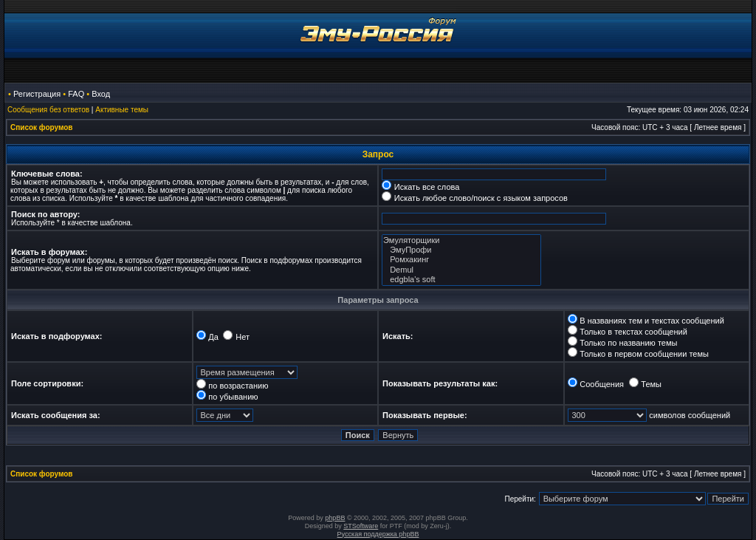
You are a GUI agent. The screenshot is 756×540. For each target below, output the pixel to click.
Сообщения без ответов (48, 110)
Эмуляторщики (461, 240)
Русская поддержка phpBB (378, 534)
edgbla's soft (461, 280)
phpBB (335, 518)
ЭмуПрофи (461, 250)
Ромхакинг (461, 260)
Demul (461, 270)
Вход (101, 94)
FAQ (76, 94)
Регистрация (37, 94)
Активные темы (122, 110)
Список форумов (42, 127)
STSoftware (361, 526)
